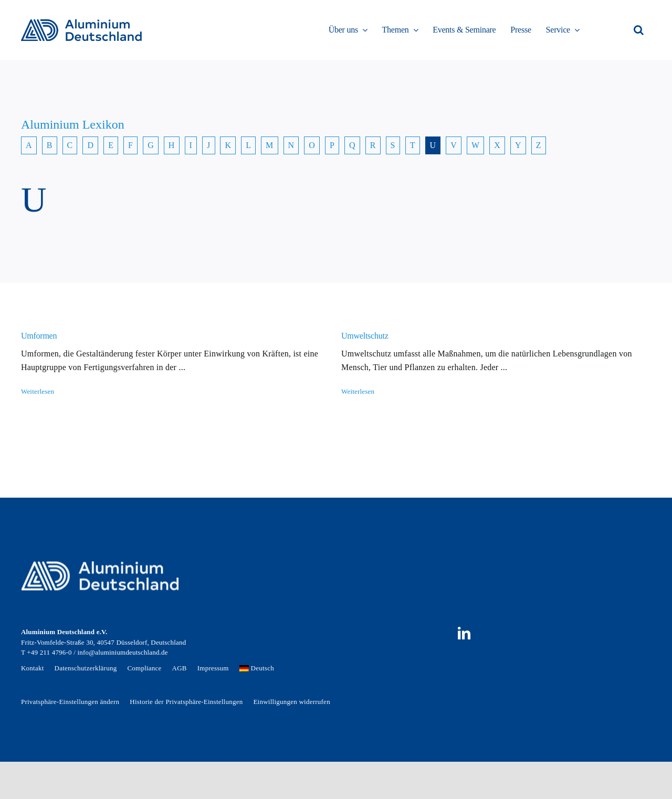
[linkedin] (464, 633)
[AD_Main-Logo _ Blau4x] (81, 23)
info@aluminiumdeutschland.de (122, 652)
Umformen (39, 336)
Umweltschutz (365, 336)
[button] (639, 30)
